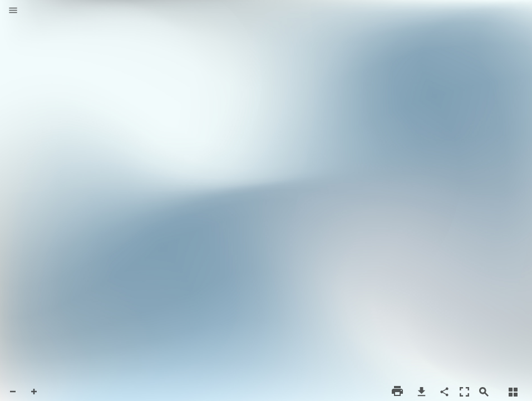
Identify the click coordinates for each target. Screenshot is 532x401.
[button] (13, 11)
